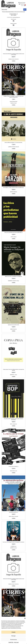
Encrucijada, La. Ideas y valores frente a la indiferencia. (14, 188)
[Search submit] (25, 10)
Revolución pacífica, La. (14, 512)
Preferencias (14, 640)
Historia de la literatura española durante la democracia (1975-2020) (14, 54)
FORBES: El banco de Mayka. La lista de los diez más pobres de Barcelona (13, 97)
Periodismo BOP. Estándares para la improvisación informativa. (13, 419)
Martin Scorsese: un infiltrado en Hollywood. (13, 276)
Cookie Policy (11, 642)
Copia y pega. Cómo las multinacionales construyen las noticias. (13, 370)
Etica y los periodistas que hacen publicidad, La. (14, 232)
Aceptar (14, 632)
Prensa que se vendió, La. (14, 467)
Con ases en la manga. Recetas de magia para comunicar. (13, 542)
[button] (25, 618)
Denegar (14, 636)
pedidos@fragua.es (16, 17)
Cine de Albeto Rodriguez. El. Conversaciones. (13, 143)
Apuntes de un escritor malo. (14, 325)
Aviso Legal (16, 642)
